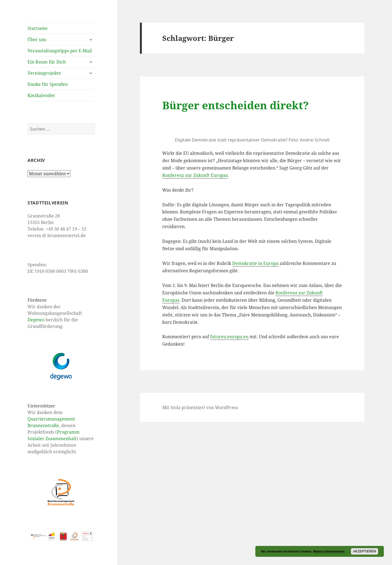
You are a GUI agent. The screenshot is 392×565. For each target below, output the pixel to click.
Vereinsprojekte (44, 73)
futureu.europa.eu (229, 337)
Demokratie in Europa (255, 263)
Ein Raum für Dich (47, 62)
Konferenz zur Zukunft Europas (195, 175)
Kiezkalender (41, 95)
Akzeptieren (365, 551)
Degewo (36, 320)
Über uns (37, 40)
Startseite (38, 28)
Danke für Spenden (48, 84)
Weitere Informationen (329, 551)
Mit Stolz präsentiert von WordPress (200, 407)
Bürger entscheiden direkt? (235, 105)
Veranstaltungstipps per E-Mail (60, 51)
